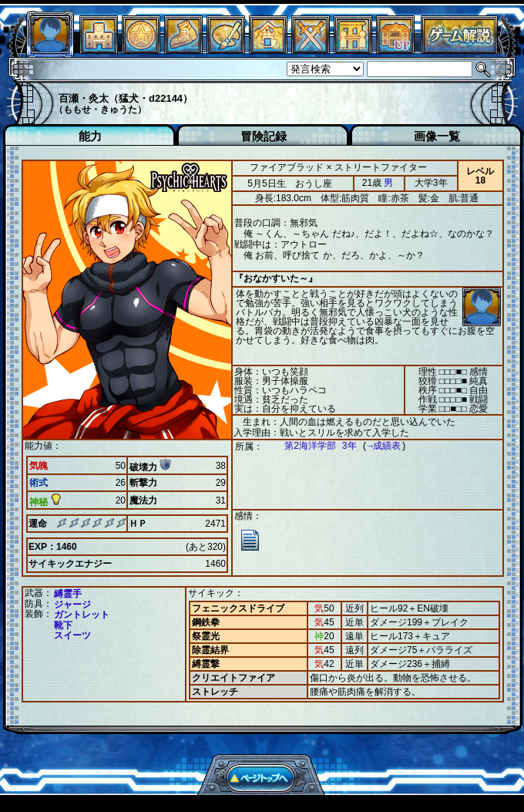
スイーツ (72, 635)
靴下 (63, 625)
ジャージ (72, 605)
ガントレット (82, 615)
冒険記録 (264, 136)
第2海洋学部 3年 (313, 446)
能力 (90, 136)
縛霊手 (68, 594)
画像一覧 (437, 136)
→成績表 (376, 446)
